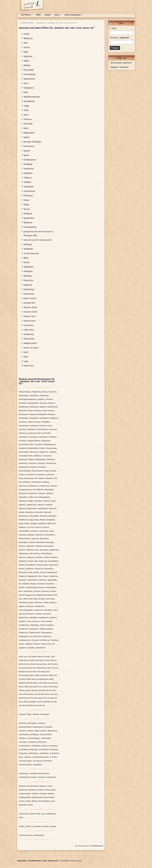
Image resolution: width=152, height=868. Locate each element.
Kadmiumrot (32, 508)
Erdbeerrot (38, 456)
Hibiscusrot (23, 486)
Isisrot (53, 501)
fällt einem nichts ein (33, 687)
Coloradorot (23, 437)
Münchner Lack (32, 550)
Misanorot (31, 546)
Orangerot (31, 557)
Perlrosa (22, 565)
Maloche (43, 786)
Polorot (43, 572)
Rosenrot (37, 591)
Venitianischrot (25, 640)
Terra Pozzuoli (46, 621)
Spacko (27, 151)
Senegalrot (48, 610)
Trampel (22, 714)
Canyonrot (23, 422)
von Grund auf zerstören (42, 761)
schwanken (37, 826)
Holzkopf (28, 244)
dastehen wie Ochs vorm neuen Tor (33, 698)
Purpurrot (23, 580)
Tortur (50, 786)
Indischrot (38, 501)
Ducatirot (38, 445)
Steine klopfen (44, 801)
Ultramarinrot (46, 633)
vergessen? (124, 38)
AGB (44, 861)
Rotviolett (22, 603)
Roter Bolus (33, 599)
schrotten (23, 731)
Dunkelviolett (33, 448)
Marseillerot (23, 542)
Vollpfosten (29, 169)
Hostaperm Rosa (25, 490)
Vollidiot (27, 182)
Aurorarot (43, 403)
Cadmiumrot (44, 418)
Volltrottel (28, 196)
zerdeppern (35, 735)
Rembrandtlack (32, 588)
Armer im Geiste (31, 348)
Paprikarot (23, 561)
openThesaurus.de (98, 846)
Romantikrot (51, 588)
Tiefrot (43, 625)
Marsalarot (44, 539)
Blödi (26, 258)
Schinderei (32, 790)
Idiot (26, 43)
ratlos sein (23, 657)
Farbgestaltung (25, 392)
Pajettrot (54, 557)
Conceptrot (33, 437)
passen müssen (31, 690)
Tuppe (26, 106)
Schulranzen (24, 773)
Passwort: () (119, 38)
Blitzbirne (28, 223)
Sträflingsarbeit (25, 797)
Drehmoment (39, 835)
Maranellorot (50, 535)
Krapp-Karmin (40, 520)
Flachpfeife (29, 187)
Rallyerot (26, 584)
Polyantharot (52, 572)
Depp (26, 52)
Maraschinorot (25, 539)
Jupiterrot (22, 508)
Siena (55, 610)
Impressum (22, 861)
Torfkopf (36, 714)
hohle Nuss (29, 366)
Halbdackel (28, 267)
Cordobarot (43, 437)
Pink (30, 572)
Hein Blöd (28, 124)
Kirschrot (44, 516)
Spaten (27, 137)
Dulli (26, 352)
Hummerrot (23, 493)
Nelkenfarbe (23, 554)
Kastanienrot (24, 516)
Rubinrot (53, 603)
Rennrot (42, 588)
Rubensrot (39, 603)
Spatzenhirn (29, 218)
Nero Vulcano (35, 554)
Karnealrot (39, 512)
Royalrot (31, 603)
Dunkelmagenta (49, 445)
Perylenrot (30, 569)
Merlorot (22, 546)
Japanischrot (32, 505)
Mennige (50, 542)
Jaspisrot (49, 505)
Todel (26, 110)
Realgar (33, 584)
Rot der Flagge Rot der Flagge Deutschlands (36, 595)
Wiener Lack (46, 644)
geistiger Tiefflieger (32, 142)
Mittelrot (39, 546)
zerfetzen (28, 757)
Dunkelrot (23, 448)
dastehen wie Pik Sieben (28, 683)
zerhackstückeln (25, 727)
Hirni (26, 83)
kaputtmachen (38, 727)
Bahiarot (52, 403)
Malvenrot (40, 535)
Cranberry (23, 441)
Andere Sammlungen (74, 15)
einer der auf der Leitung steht (38, 240)
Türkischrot (23, 633)
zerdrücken (44, 753)
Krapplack (51, 520)
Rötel (25, 599)
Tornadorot (34, 629)
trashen (30, 731)
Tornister (42, 777)
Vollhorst (28, 178)
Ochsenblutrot (46, 554)
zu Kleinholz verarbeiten (48, 750)
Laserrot (46, 527)
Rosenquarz (28, 591)
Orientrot (39, 557)
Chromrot (53, 429)
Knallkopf (28, 164)
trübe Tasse (29, 330)
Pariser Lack (33, 561)
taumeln (53, 826)
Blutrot (31, 411)
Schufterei (23, 790)
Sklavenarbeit (37, 797)
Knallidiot (28, 173)
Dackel (27, 262)
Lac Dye (30, 527)
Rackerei (41, 790)
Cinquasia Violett (35, 433)
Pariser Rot (43, 561)
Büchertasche (44, 773)
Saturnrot (29, 606)
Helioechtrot (36, 482)
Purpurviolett (33, 580)
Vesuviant (55, 640)
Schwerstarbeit (25, 794)
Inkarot (46, 501)
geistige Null (29, 303)
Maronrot (35, 539)
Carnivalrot (33, 426)
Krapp (31, 520)
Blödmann (28, 38)
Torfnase (28, 119)
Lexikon (48, 15)
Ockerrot (22, 557)
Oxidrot (47, 557)
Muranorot (44, 550)
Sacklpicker (29, 88)
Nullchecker (29, 339)
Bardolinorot (24, 407)
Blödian (27, 65)
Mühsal (34, 801)
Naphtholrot (54, 550)
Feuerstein (33, 463)
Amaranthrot (24, 396)
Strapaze (43, 794)
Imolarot (49, 493)
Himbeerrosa (34, 486)
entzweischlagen (33, 738)
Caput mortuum (34, 422)
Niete (26, 92)
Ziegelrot (31, 648)
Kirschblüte (34, 516)
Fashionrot (23, 463)
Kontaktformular (34, 861)
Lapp (26, 361)
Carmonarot (23, 426)
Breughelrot (42, 414)
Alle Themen (27, 15)
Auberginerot (33, 403)
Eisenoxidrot (24, 452)
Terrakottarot (24, 625)
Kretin (26, 200)
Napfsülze (28, 56)
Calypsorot (54, 418)
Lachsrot (38, 527)
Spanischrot (23, 618)
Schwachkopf (30, 74)
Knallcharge (29, 289)
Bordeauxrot (24, 414)
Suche (58, 15)
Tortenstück (23, 814)
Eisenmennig (51, 448)
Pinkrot (36, 572)
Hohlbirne (28, 271)
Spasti (26, 155)
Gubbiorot (26, 482)
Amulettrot (34, 396)
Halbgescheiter (30, 343)
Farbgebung (36, 392)
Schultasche (51, 777)
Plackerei (22, 786)
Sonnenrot (47, 614)
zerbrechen (42, 742)
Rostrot (53, 591)
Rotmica (42, 599)
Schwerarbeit (50, 790)
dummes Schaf (30, 312)
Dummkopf (29, 70)
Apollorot (41, 399)
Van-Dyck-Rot (35, 636)
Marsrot (32, 542)
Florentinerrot (37, 471)
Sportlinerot (44, 618)
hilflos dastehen (41, 675)
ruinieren (41, 723)
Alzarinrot (53, 392)
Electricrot (34, 452)
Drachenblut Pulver (26, 445)
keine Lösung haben (39, 664)
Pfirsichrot (39, 569)
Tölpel (26, 205)
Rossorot (46, 591)
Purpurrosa (53, 576)
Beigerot (43, 407)
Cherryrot (22, 429)
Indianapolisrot (44, 497)
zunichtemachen (25, 765)
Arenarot (49, 399)
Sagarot (22, 606)
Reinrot (22, 588)
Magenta (31, 535)
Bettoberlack (52, 407)
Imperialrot (23, 497)
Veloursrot (46, 636)
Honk (26, 128)
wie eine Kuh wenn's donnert (46, 694)
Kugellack (42, 524)
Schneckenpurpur (26, 610)
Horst (26, 115)
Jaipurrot (22, 505)
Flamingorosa (24, 467)
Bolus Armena (49, 411)
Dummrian (28, 325)
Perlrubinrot (31, 565)
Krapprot (34, 524)
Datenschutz (53, 861)
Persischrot (53, 565)
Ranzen (34, 777)
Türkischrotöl (35, 633)
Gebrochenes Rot (31, 478)
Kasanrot (48, 512)
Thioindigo (35, 625)
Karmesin (53, 508)
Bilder (38, 15)
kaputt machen (40, 731)
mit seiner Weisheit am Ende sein (32, 706)
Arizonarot (23, 403)
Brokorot (52, 414)
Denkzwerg (29, 334)
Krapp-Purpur (24, 524)
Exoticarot (23, 460)
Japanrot (41, 505)
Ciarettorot (23, 433)
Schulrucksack (24, 777)
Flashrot (34, 467)
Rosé (21, 591)
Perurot (22, 569)
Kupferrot (22, 527)
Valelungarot (24, 636)
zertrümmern (24, 735)
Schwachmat (29, 191)
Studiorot (53, 618)
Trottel (27, 47)
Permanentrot (42, 565)
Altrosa (45, 392)
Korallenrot (23, 520)
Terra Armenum (33, 621)
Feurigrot (41, 463)
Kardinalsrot (43, 508)
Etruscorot (47, 456)
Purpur (45, 576)
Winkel (32, 814)
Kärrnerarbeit (49, 797)
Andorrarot (44, 396)
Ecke (43, 814)
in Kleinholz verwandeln (28, 750)
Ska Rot (39, 614)
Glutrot (41, 478)
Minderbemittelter (32, 97)
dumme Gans (30, 316)
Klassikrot (52, 516)
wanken (45, 826)
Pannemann (29, 146)
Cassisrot (42, 426)
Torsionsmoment (26, 835)
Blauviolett (23, 411)
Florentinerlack (25, 471)
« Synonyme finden (26, 23)
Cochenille (46, 433)
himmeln (49, 727)
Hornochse (28, 280)
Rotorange (50, 599)
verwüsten (32, 742)
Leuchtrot (34, 531)
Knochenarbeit (33, 786)
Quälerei (51, 794)
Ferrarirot (41, 584)
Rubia (46, 603)
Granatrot (49, 478)
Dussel (27, 209)
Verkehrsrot (45, 640)
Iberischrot (33, 493)
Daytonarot (46, 441)
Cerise (49, 426)
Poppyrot (22, 576)
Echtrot (42, 448)
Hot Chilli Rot (38, 490)
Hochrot (54, 486)
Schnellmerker (30, 227)
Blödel (26, 61)
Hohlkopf (28, 214)
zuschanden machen (39, 746)
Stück (38, 814)
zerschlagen (32, 723)
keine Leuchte (30, 298)
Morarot (22, 550)
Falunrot (31, 460)
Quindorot (43, 580)
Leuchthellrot (24, 531)
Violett (21, 644)
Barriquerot (34, 407)
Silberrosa (23, 614)
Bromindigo (23, 418)
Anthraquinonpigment (27, 399)
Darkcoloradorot (34, 441)
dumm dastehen (30, 702)
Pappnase (28, 285)
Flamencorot (51, 463)
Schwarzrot (38, 610)
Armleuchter (29, 79)
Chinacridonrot (42, 429)
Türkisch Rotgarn (46, 629)
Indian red (33, 497)
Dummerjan (29, 294)
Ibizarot (42, 493)
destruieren (53, 746)
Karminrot (30, 512)
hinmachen (23, 753)
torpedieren (37, 765)
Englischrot (44, 452)
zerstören (22, 723)
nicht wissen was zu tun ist (48, 668)
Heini (26, 357)
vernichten (23, 742)
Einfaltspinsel (30, 160)
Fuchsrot (22, 475)
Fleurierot (42, 467)
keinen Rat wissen (37, 660)
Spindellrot (34, 618)
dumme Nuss (30, 321)
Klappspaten (29, 133)
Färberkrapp (40, 460)
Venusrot (35, 640)
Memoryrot (41, 542)
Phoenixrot (49, 569)
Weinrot (37, 644)
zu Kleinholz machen (41, 757)
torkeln (28, 826)
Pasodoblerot (53, 561)
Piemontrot (23, 572)
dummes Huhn (30, 307)
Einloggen (115, 48)
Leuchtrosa (43, 531)
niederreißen (46, 738)
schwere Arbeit (25, 801)
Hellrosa (46, 482)
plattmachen (52, 731)
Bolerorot (38, 411)
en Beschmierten (31, 253)
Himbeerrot (45, 486)
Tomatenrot (23, 629)
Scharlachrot (39, 606)
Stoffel (27, 34)
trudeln (22, 826)
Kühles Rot (52, 524)
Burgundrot (34, 418)
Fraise (46, 471)
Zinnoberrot (41, 648)
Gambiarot (31, 475)
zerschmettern (24, 746)
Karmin (22, 512)
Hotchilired (49, 490)
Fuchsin (53, 471)
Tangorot (22, 621)
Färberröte (50, 460)
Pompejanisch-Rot (34, 576)
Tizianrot (50, 625)
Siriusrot (31, 614)
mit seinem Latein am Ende (39, 657)
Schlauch (35, 794)
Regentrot (50, 584)
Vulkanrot (29, 644)
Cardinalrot (46, 422)
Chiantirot (31, 429)
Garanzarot (41, 475)
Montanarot (49, 546)
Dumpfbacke (29, 101)
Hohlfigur (28, 276)
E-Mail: (113, 28)
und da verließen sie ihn (47, 702)
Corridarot (53, 437)
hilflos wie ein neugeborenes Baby (40, 679)
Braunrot (33, 414)
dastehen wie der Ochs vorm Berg (32, 672)
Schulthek (34, 773)
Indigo (31, 501)
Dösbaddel (28, 249)
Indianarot (23, 501)
